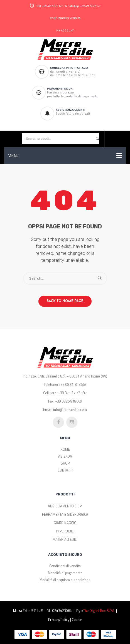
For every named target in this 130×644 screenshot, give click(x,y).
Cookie (77, 620)
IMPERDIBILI (65, 531)
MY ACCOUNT (65, 30)
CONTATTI (65, 470)
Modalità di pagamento (65, 573)
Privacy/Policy (59, 620)
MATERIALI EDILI (65, 540)
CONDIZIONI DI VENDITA (65, 18)
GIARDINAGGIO (65, 523)
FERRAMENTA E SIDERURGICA (65, 515)
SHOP (65, 463)
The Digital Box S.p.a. (99, 611)
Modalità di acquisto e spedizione (65, 580)
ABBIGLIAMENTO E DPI (65, 506)
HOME (65, 449)
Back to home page (65, 301)
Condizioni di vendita (65, 566)
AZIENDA (65, 456)
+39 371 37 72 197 (52, 6)
